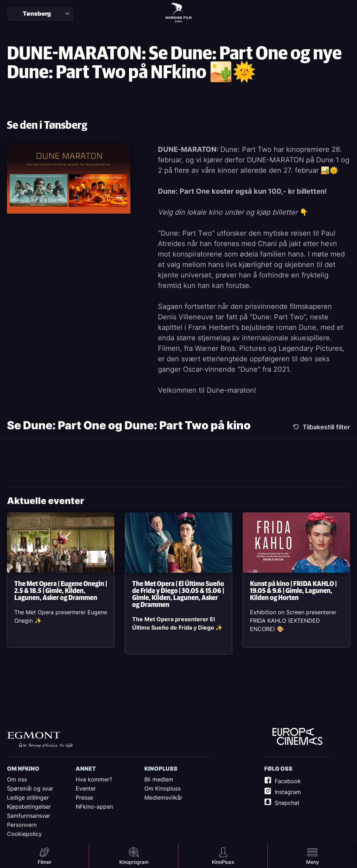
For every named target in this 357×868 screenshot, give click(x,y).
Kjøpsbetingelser (29, 807)
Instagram (288, 792)
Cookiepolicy (24, 834)
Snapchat (287, 803)
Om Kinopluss (162, 788)
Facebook (288, 781)
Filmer (44, 862)
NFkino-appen (94, 807)
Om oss (17, 779)
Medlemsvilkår (163, 797)
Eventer (86, 788)
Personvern (22, 825)
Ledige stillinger (28, 797)
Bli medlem (159, 779)
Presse (84, 797)
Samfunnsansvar (29, 816)
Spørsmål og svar (30, 788)
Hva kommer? (94, 779)
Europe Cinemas (297, 737)
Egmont (40, 740)
